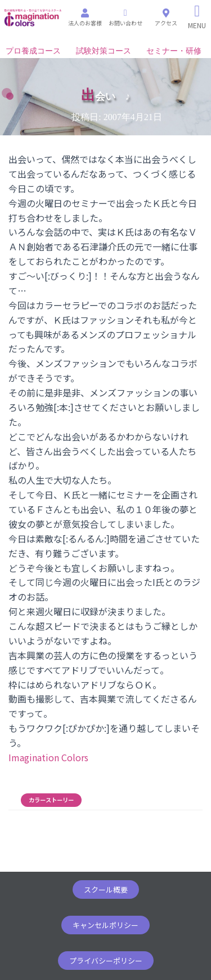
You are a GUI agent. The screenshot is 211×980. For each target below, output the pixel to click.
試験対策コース (104, 51)
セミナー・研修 (174, 51)
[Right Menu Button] (197, 17)
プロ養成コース (33, 51)
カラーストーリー (51, 800)
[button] (106, 889)
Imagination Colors (48, 757)
